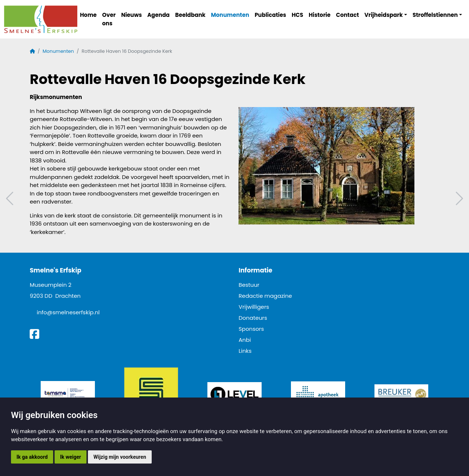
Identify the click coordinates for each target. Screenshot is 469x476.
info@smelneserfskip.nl (68, 312)
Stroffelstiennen (435, 15)
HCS (298, 15)
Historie (320, 15)
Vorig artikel (11, 199)
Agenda (158, 15)
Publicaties (270, 15)
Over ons (109, 19)
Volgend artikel (458, 199)
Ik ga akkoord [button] (32, 457)
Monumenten (230, 15)
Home (88, 15)
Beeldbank (190, 15)
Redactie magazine (265, 296)
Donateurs (253, 318)
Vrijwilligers (254, 307)
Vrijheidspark (384, 15)
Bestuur (249, 285)
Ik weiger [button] (71, 457)
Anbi (245, 340)
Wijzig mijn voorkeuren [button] (120, 457)
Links (245, 351)
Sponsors (251, 329)
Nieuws (132, 15)
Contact (348, 15)
